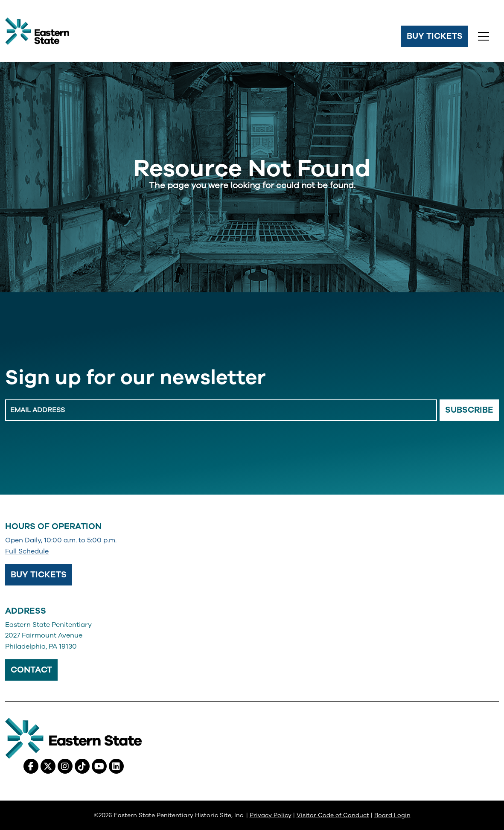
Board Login (392, 815)
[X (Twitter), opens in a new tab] (48, 766)
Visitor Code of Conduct (333, 815)
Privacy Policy (271, 815)
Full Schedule (27, 551)
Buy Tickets (435, 36)
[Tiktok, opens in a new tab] (82, 766)
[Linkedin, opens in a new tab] (116, 766)
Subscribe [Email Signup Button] (469, 410)
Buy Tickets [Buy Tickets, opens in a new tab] (39, 575)
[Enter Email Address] (221, 410)
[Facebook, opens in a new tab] (31, 766)
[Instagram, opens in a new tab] (65, 766)
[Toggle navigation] (484, 36)
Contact (31, 670)
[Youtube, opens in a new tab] (99, 766)
